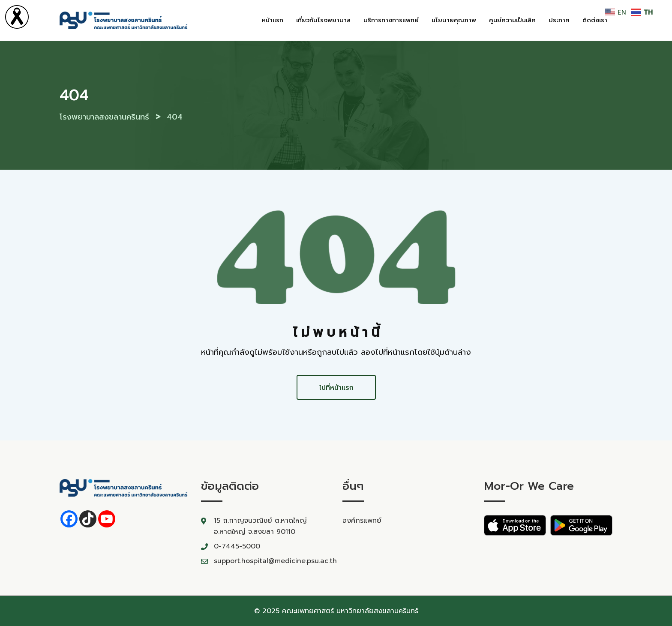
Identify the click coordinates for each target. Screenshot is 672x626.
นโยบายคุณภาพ (454, 20)
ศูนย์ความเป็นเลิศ (512, 20)
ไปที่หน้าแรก (336, 388)
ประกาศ (559, 20)
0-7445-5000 (237, 546)
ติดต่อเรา (595, 20)
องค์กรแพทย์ (362, 521)
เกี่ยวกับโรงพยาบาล (323, 20)
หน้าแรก (273, 20)
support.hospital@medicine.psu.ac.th (275, 561)
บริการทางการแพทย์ (391, 20)
